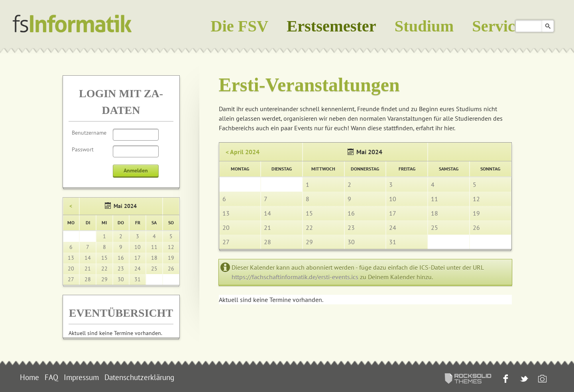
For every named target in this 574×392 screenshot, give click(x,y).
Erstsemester (331, 26)
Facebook (505, 379)
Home (29, 377)
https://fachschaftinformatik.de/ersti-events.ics (295, 277)
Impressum (81, 377)
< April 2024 (243, 152)
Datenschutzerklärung (139, 377)
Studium (424, 26)
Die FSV (239, 26)
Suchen (548, 26)
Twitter (523, 379)
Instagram (542, 379)
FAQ (51, 377)
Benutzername (89, 133)
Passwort (83, 149)
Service (497, 26)
